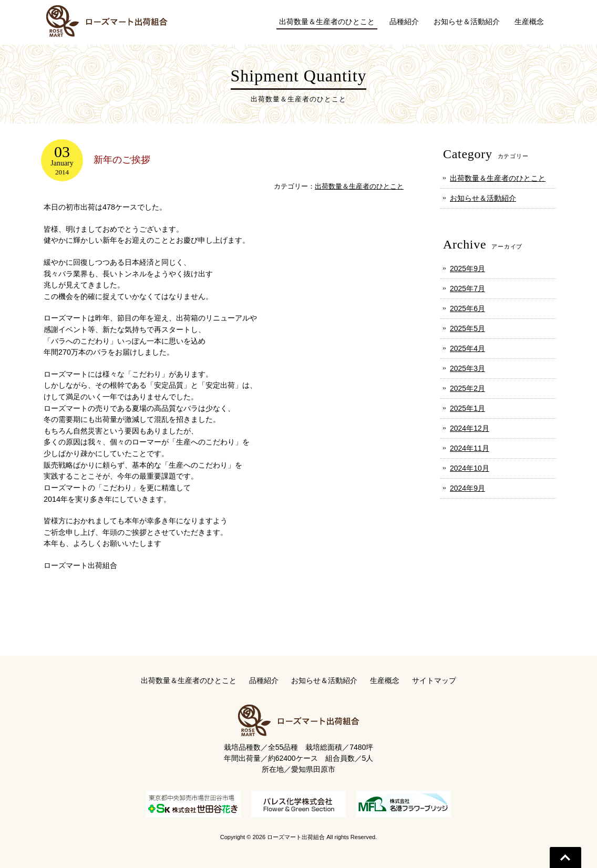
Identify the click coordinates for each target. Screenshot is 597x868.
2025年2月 (467, 388)
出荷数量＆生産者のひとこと (359, 186)
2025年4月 (467, 348)
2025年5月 (467, 328)
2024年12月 (470, 428)
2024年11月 (470, 448)
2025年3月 (467, 368)
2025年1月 (467, 408)
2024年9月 (467, 488)
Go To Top (565, 857)
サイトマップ (434, 680)
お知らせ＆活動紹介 (483, 198)
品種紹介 (264, 680)
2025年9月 (467, 268)
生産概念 (385, 680)
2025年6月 (467, 308)
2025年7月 (467, 288)
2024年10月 (470, 468)
